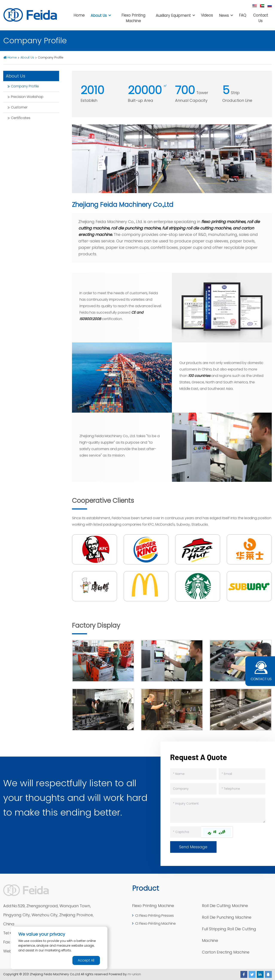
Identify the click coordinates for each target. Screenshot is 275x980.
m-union (134, 974)
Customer (19, 107)
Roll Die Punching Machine (227, 917)
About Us (99, 15)
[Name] (193, 774)
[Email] (242, 774)
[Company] (193, 789)
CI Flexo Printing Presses (154, 916)
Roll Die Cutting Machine (225, 906)
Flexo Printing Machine (133, 18)
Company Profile (25, 86)
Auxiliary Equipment (173, 15)
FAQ (243, 15)
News (224, 15)
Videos (207, 15)
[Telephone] (242, 789)
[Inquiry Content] (218, 810)
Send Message (193, 847)
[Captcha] (186, 832)
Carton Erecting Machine (226, 952)
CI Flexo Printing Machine (155, 923)
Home (79, 15)
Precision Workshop (27, 97)
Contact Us (261, 18)
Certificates (21, 118)
